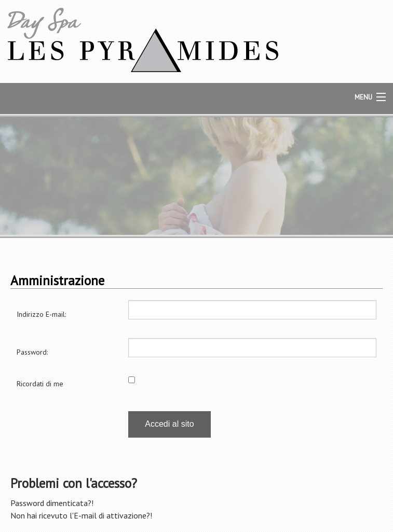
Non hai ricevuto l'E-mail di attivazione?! (81, 515)
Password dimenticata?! (52, 503)
